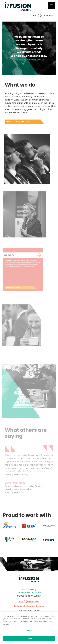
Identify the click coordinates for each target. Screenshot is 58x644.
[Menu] (51, 6)
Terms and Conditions (29, 593)
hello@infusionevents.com (29, 606)
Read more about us (18, 122)
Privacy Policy (29, 589)
